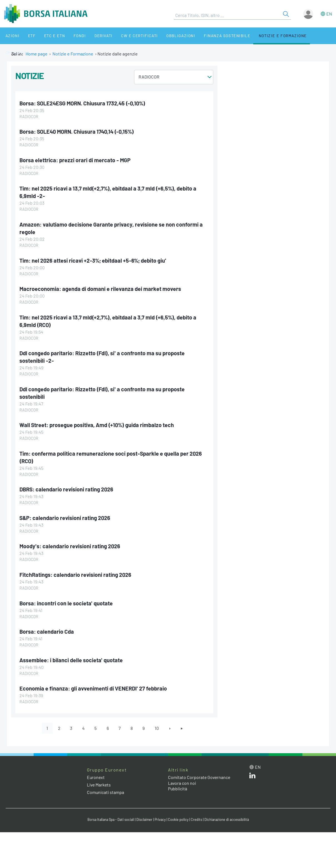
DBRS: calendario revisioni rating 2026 (67, 486)
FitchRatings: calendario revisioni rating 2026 (76, 571)
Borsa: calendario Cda (47, 628)
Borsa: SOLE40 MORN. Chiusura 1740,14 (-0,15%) (77, 131)
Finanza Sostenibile (211, 36)
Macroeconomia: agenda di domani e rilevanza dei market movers (101, 287)
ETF (27, 36)
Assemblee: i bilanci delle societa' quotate (71, 656)
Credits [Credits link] (197, 815)
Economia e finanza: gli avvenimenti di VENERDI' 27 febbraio (94, 684)
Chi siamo (306, 36)
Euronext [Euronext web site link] (96, 773)
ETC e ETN (48, 36)
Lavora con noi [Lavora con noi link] (182, 779)
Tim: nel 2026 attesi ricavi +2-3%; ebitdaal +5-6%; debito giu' (93, 259)
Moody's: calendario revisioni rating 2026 (70, 543)
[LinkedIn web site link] (252, 772)
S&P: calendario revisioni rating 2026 (65, 514)
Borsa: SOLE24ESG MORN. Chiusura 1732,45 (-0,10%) (83, 103)
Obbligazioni (166, 36)
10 (158, 724)
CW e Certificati (127, 36)
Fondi (71, 36)
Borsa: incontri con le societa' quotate (66, 599)
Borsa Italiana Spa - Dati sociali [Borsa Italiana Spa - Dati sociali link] (110, 815)
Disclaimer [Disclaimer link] (144, 815)
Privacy (161, 815)
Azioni (10, 36)
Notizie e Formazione (265, 36)
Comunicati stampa (106, 788)
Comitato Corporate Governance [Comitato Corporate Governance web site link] (200, 773)
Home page (37, 54)
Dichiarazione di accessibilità (228, 815)
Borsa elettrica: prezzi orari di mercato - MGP (75, 160)
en (329, 14)
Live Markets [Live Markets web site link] (99, 780)
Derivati (92, 36)
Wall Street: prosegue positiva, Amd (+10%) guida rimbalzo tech (97, 422)
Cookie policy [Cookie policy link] (179, 815)
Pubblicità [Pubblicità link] (178, 784)
